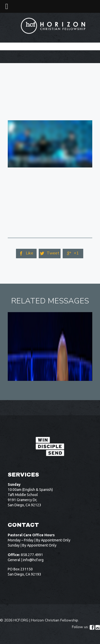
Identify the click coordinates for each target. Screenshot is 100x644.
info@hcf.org (33, 560)
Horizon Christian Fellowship (55, 620)
